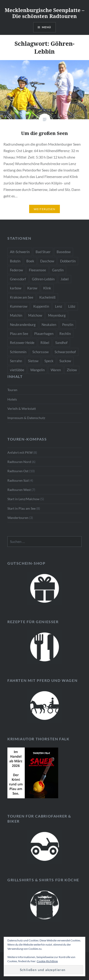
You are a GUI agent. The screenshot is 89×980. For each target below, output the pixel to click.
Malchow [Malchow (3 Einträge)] (35, 315)
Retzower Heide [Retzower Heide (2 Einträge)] (22, 343)
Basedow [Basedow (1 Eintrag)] (64, 252)
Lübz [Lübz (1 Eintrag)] (72, 306)
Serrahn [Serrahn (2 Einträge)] (16, 361)
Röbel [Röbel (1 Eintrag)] (45, 343)
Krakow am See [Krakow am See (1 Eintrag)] (22, 297)
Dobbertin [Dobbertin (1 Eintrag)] (68, 261)
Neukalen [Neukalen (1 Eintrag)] (49, 325)
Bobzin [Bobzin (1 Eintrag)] (15, 261)
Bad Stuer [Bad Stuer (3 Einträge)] (43, 252)
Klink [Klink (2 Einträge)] (47, 288)
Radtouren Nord (19, 462)
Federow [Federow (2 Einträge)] (16, 270)
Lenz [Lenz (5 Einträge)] (59, 306)
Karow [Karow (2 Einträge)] (32, 288)
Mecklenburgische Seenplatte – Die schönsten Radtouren (44, 13)
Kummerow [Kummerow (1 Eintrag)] (19, 306)
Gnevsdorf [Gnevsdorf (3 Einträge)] (18, 279)
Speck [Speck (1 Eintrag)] (49, 361)
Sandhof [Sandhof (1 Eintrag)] (61, 343)
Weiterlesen (44, 209)
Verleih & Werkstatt (22, 409)
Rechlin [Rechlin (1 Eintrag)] (65, 334)
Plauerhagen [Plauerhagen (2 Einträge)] (44, 334)
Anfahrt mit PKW (20, 452)
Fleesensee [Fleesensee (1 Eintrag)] (37, 270)
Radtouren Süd (18, 480)
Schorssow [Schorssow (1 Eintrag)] (40, 352)
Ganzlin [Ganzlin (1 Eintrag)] (58, 270)
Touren (12, 390)
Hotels (12, 399)
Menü (47, 27)
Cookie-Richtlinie (47, 961)
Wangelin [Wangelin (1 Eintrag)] (37, 370)
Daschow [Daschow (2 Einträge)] (47, 261)
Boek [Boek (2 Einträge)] (30, 261)
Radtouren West (19, 490)
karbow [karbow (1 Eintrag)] (16, 288)
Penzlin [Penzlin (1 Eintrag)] (68, 325)
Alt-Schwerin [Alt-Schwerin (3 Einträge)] (20, 252)
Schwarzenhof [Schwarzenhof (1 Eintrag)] (65, 352)
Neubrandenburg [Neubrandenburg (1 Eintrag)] (23, 325)
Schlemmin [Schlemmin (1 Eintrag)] (18, 352)
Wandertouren (18, 518)
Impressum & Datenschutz (26, 418)
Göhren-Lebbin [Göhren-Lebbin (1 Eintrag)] (43, 279)
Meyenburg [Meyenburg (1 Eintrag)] (57, 315)
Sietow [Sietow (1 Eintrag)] (33, 361)
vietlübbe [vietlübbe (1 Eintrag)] (17, 370)
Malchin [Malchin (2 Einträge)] (16, 315)
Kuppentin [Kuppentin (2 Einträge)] (41, 306)
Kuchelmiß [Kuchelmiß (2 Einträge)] (47, 297)
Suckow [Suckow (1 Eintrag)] (65, 361)
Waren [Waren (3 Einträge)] (56, 370)
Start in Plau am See (21, 508)
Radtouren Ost (18, 471)
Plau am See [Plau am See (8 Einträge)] (19, 334)
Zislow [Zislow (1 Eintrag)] (72, 370)
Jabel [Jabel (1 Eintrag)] (65, 279)
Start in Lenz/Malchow (23, 499)
